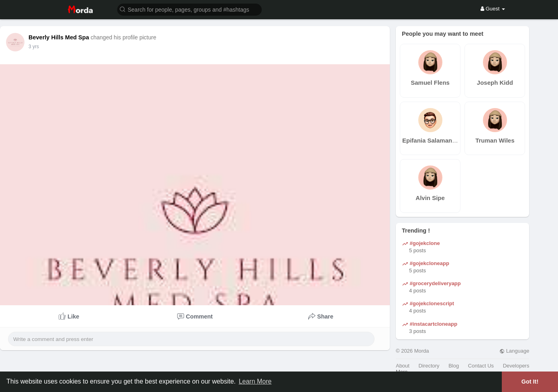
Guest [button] (493, 9)
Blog (454, 366)
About (403, 366)
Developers (516, 366)
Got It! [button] (530, 382)
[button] (189, 9)
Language (514, 351)
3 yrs (34, 47)
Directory (429, 366)
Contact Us (481, 366)
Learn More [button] (255, 381)
